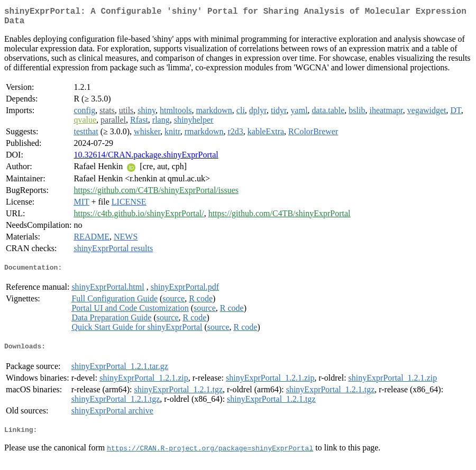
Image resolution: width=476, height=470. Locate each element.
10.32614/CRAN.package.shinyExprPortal (146, 159)
